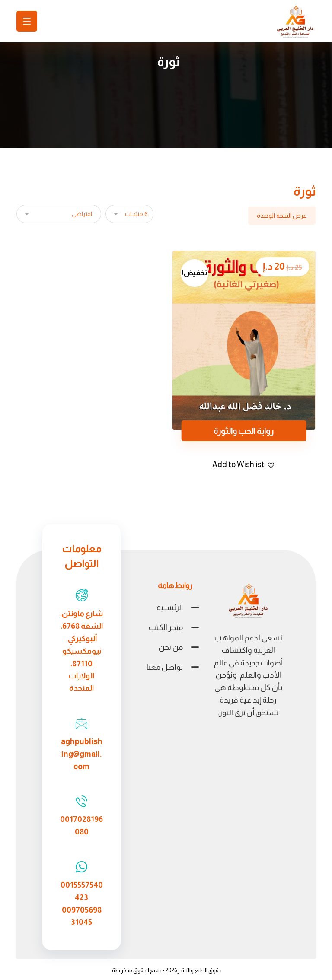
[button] (244, 465)
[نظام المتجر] (59, 214)
